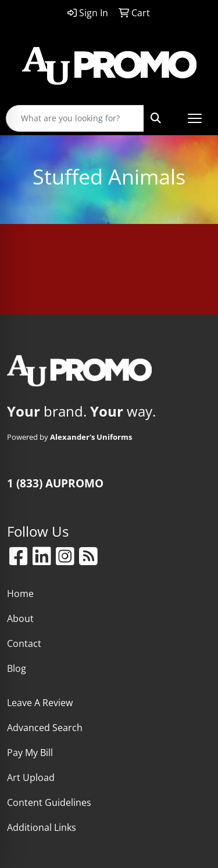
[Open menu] (195, 118)
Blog (17, 668)
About (20, 619)
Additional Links (42, 827)
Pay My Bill (30, 753)
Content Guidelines (49, 802)
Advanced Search (45, 728)
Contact (24, 643)
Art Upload (31, 777)
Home (20, 594)
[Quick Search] (75, 118)
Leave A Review (40, 703)
